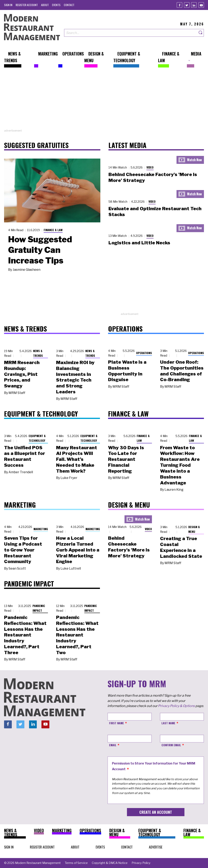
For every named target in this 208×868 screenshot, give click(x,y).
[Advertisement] (104, 100)
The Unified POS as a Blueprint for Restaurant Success (25, 456)
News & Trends (38, 353)
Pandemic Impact (39, 608)
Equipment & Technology (37, 438)
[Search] (201, 33)
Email (113, 745)
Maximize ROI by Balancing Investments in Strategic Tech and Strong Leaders (75, 377)
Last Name (168, 723)
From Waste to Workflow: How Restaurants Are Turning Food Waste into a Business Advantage (180, 465)
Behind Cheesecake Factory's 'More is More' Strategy (129, 547)
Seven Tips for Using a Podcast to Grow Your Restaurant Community (23, 550)
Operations (144, 353)
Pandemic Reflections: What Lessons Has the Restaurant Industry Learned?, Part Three (25, 635)
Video (150, 167)
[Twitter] (187, 5)
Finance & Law (53, 230)
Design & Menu (194, 529)
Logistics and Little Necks (139, 243)
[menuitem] (8, 5)
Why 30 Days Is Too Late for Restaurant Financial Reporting (126, 459)
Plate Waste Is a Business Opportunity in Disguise (127, 371)
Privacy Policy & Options (176, 706)
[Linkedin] (194, 5)
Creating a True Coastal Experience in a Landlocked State (181, 547)
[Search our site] (131, 33)
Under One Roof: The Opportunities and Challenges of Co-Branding (182, 371)
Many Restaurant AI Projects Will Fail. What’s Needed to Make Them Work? (77, 459)
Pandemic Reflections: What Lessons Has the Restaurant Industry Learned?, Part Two (77, 635)
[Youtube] (201, 5)
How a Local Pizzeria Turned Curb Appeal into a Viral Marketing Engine (78, 550)
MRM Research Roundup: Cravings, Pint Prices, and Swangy (22, 374)
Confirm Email (171, 745)
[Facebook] (179, 5)
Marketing (41, 529)
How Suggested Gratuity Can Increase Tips (40, 250)
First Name (116, 723)
